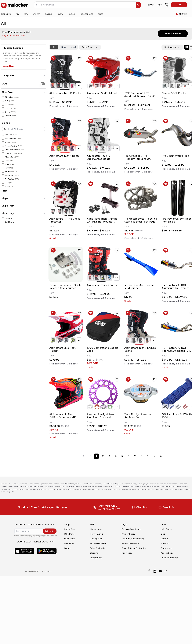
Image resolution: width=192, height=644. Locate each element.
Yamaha (8, 135)
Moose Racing (11, 146)
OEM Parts (70, 539)
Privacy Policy (128, 534)
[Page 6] (129, 456)
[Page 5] (122, 456)
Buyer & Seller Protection (134, 548)
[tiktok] (166, 571)
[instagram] (155, 571)
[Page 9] (148, 456)
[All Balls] (3, 172)
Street (8, 108)
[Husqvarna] (3, 175)
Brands (68, 548)
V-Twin (8, 142)
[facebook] (149, 571)
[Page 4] (116, 456)
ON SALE (181, 14)
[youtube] (160, 571)
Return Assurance (130, 543)
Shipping (94, 553)
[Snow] (3, 112)
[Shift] (3, 164)
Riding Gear (70, 529)
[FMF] (3, 186)
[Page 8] (141, 456)
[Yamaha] (3, 135)
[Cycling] (3, 116)
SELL (179, 5)
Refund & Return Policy (133, 539)
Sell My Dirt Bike (98, 543)
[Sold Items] (3, 222)
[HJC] (3, 168)
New (64, 47)
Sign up (150, 5)
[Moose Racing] (3, 146)
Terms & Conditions (131, 529)
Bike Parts (69, 534)
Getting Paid (96, 539)
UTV (7, 105)
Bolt (7, 161)
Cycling (8, 115)
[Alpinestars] (3, 157)
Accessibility (167, 553)
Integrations (96, 558)
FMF (7, 186)
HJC (7, 168)
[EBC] (3, 183)
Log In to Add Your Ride (15, 36)
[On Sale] (3, 218)
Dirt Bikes (9, 97)
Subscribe (50, 531)
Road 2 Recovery (169, 558)
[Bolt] (3, 161)
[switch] (42, 84)
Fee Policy (127, 553)
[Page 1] (96, 456)
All (54, 47)
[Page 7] (135, 456)
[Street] (3, 108)
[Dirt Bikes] (3, 97)
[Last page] (161, 456)
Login (160, 5)
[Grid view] (186, 47)
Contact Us (166, 548)
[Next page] (154, 456)
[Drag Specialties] (3, 150)
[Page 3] (109, 456)
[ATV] (3, 101)
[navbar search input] (85, 5)
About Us (165, 543)
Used (73, 47)
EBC (7, 183)
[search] (138, 5)
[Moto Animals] (3, 153)
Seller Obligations (99, 548)
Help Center (167, 529)
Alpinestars (10, 157)
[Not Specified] (3, 139)
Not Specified (11, 139)
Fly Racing (10, 179)
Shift (7, 164)
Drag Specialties (12, 149)
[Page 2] (103, 456)
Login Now (8, 66)
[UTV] (3, 105)
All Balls (8, 172)
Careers (164, 539)
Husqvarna (10, 175)
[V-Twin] (3, 142)
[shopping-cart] (167, 5)
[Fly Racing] (3, 179)
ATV (7, 101)
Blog (163, 534)
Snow (7, 112)
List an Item (96, 529)
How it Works (97, 534)
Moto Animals (11, 153)
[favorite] (79, 58)
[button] (23, 76)
